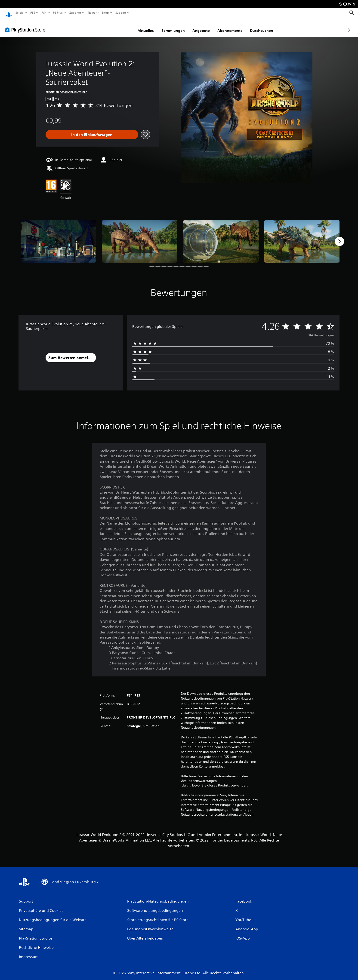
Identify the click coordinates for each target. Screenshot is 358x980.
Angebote (174, 26)
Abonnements (203, 26)
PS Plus (58, 13)
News (92, 13)
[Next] (339, 237)
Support (121, 13)
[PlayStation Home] (9, 13)
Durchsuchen (235, 26)
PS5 (33, 13)
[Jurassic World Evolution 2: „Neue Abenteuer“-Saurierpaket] (58, 237)
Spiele (20, 13)
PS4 (44, 13)
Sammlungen (146, 26)
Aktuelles (119, 26)
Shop (105, 13)
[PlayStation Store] (26, 25)
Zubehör (75, 13)
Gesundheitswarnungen (199, 776)
